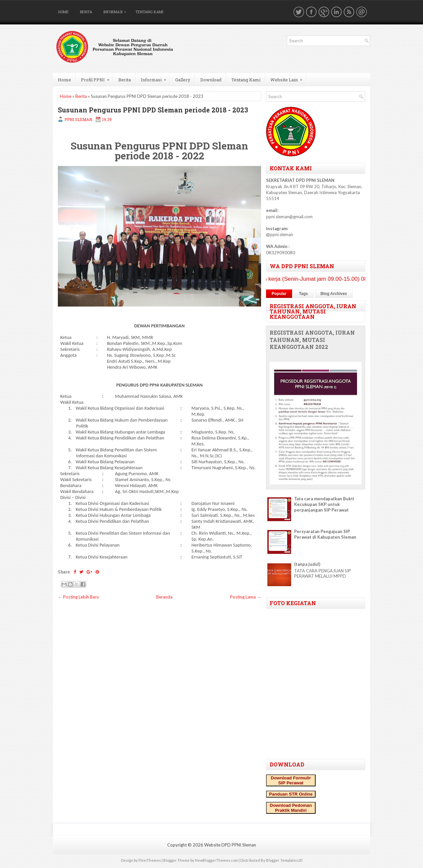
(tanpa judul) (307, 564)
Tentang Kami (149, 12)
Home (63, 12)
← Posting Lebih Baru (78, 597)
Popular (279, 294)
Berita (86, 12)
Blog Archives (334, 294)
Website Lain (288, 78)
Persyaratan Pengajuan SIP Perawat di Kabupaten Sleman (325, 534)
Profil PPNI (97, 78)
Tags (304, 294)
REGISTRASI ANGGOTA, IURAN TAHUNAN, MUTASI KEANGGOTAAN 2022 (312, 340)
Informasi (116, 11)
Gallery (183, 80)
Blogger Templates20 (284, 860)
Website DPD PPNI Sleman (230, 845)
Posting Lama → (246, 597)
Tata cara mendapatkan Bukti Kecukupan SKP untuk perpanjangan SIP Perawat (324, 504)
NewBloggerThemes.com (216, 860)
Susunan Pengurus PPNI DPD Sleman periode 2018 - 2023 (153, 110)
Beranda (164, 597)
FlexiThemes (150, 860)
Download (211, 80)
